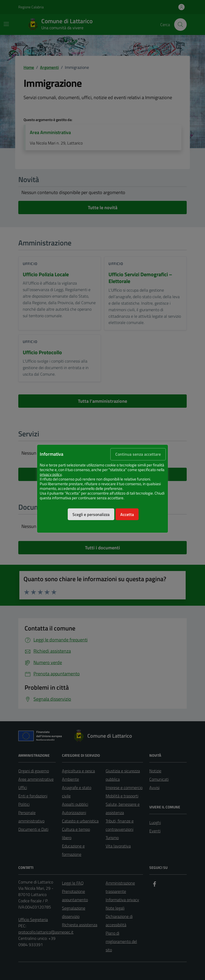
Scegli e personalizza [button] (91, 514)
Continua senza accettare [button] (138, 454)
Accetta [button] (127, 514)
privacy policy (51, 474)
